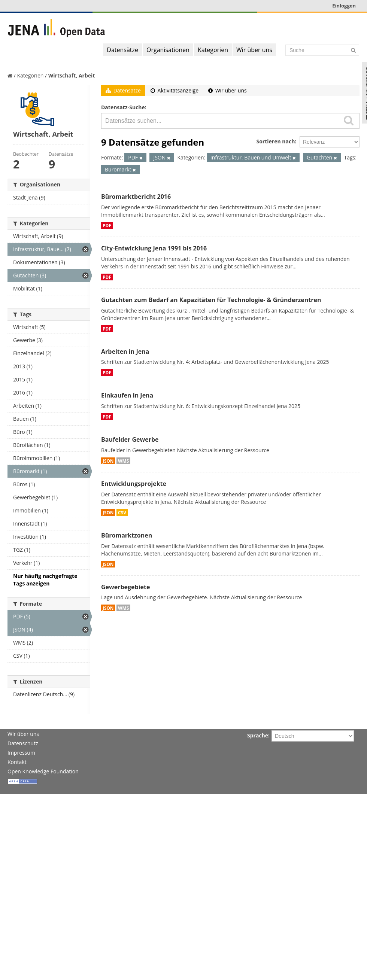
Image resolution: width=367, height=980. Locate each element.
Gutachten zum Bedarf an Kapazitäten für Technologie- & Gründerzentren (211, 300)
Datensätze (122, 50)
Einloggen (344, 6)
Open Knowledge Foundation (43, 771)
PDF (107, 225)
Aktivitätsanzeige (175, 90)
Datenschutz (23, 743)
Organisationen (168, 50)
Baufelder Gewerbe (130, 439)
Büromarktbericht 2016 (136, 197)
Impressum (21, 753)
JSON (108, 461)
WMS (123, 461)
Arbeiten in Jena (125, 351)
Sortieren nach (275, 141)
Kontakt (17, 762)
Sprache (258, 735)
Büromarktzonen (127, 535)
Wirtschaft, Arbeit (72, 75)
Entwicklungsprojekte (134, 484)
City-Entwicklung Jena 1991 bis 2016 (154, 248)
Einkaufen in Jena (127, 395)
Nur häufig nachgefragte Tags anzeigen (45, 580)
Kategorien (213, 50)
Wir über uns (254, 50)
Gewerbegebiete (125, 587)
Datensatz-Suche (123, 107)
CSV (122, 512)
